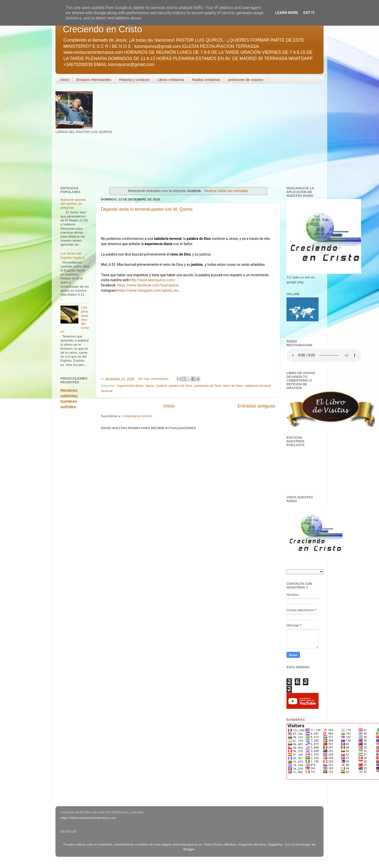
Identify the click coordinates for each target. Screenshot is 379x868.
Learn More (287, 13)
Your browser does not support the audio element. (324, 355)
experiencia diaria (130, 386)
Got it (309, 13)
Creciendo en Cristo (102, 29)
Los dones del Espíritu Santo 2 (72, 255)
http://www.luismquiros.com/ (153, 280)
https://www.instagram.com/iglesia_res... (149, 290)
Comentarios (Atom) (137, 416)
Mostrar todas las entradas (226, 191)
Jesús (149, 386)
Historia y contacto (134, 80)
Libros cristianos (171, 80)
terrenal (107, 391)
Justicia (161, 386)
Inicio (65, 80)
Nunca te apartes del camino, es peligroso (73, 204)
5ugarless (276, 844)
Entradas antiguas (256, 406)
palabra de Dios (180, 386)
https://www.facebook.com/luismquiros (148, 285)
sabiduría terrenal (258, 386)
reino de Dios (233, 386)
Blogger (189, 849)
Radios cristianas (206, 80)
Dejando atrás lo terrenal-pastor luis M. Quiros (147, 209)
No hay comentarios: (154, 379)
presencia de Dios (208, 386)
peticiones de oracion (246, 80)
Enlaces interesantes (94, 80)
